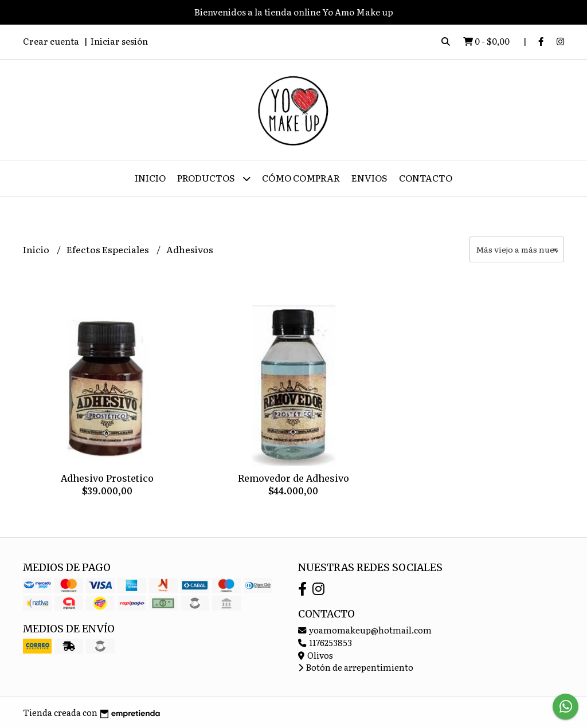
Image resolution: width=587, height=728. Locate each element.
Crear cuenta (51, 41)
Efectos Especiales (109, 249)
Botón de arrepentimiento (356, 667)
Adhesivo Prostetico (107, 478)
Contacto (426, 178)
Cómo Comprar (301, 178)
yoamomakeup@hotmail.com (365, 630)
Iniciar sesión (119, 41)
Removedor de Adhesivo (293, 478)
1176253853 (325, 642)
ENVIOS (369, 178)
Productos (214, 178)
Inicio (150, 178)
